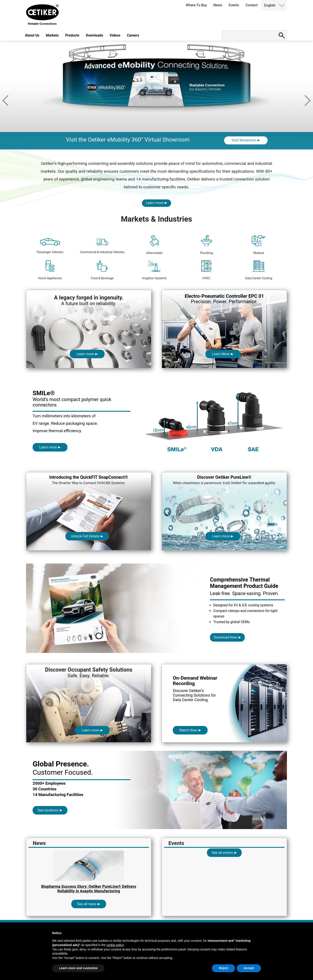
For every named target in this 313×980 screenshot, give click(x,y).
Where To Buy (196, 5)
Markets (52, 35)
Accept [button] (249, 968)
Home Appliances (50, 270)
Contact (251, 5)
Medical (259, 245)
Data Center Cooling (259, 270)
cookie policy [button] (115, 945)
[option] (156, 95)
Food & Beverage (102, 270)
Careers (133, 35)
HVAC (207, 270)
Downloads (94, 35)
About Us (32, 35)
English (270, 5)
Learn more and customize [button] (78, 968)
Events (234, 5)
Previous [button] (5, 100)
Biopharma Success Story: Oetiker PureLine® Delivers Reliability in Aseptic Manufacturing (89, 889)
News (218, 5)
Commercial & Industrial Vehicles (102, 246)
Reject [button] (223, 968)
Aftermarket (154, 245)
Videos (115, 35)
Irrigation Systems (154, 270)
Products (72, 35)
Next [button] (308, 100)
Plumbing (206, 245)
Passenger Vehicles (50, 246)
